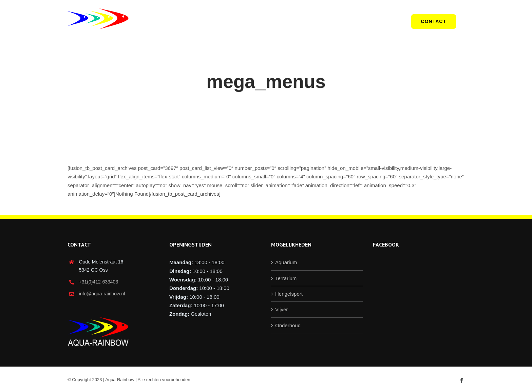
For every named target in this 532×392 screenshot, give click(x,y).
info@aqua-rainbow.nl (102, 294)
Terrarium (286, 278)
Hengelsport (289, 294)
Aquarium (286, 262)
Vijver (281, 309)
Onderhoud (288, 325)
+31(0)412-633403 (99, 282)
